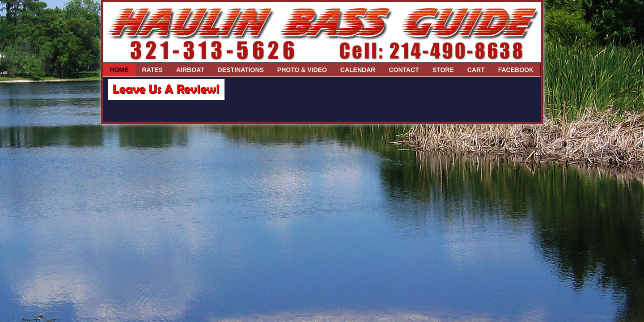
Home (119, 70)
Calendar (358, 70)
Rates (153, 70)
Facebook (516, 70)
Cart (476, 70)
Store (443, 70)
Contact (404, 70)
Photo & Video (302, 70)
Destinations (241, 70)
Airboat (190, 70)
